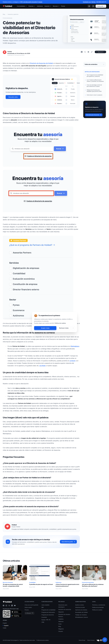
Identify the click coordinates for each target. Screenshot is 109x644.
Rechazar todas (64, 328)
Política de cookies (60, 323)
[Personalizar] (73, 328)
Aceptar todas (45, 328)
